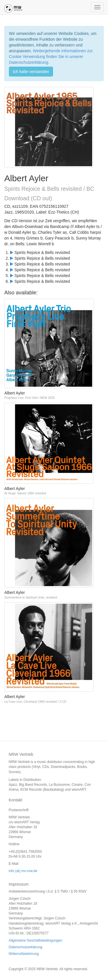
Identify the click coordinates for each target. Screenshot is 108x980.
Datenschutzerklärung (25, 947)
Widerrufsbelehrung (24, 954)
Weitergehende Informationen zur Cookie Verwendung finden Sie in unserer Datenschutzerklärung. (51, 57)
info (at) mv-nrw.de (23, 871)
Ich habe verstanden (31, 72)
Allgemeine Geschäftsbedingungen (35, 940)
